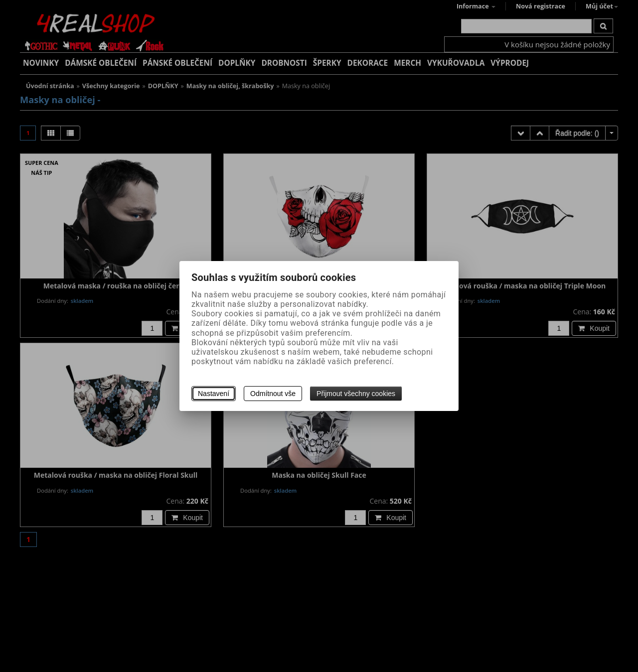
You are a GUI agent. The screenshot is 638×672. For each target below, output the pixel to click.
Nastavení (214, 394)
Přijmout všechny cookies (356, 394)
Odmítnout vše (273, 394)
